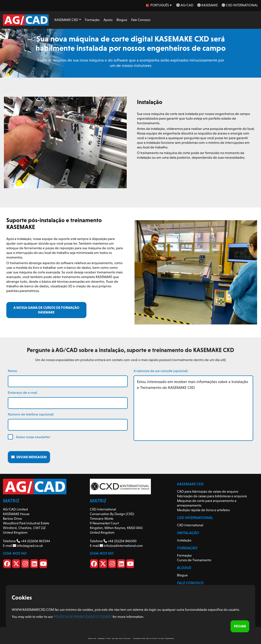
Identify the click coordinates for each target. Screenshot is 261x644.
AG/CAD (185, 5)
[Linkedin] (34, 565)
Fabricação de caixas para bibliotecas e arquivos (212, 496)
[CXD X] (103, 565)
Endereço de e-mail (22, 393)
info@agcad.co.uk (28, 546)
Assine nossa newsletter (33, 437)
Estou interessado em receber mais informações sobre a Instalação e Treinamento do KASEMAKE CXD (193, 408)
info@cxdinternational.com (121, 546)
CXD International (240, 5)
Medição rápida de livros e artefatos (203, 510)
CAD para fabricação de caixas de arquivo (208, 491)
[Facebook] (7, 565)
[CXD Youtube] (130, 565)
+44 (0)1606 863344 (33, 541)
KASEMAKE (208, 5)
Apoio (108, 20)
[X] (16, 565)
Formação (92, 20)
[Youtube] (43, 565)
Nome (12, 371)
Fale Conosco (141, 20)
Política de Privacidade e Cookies (83, 617)
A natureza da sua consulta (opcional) (161, 371)
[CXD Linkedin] (121, 565)
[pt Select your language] (159, 5)
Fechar (240, 626)
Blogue (122, 20)
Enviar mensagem (29, 457)
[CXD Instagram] (112, 565)
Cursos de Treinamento (194, 560)
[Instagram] (25, 565)
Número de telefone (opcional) (31, 414)
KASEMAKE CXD (66, 20)
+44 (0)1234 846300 (120, 541)
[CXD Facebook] (94, 565)
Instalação (184, 540)
